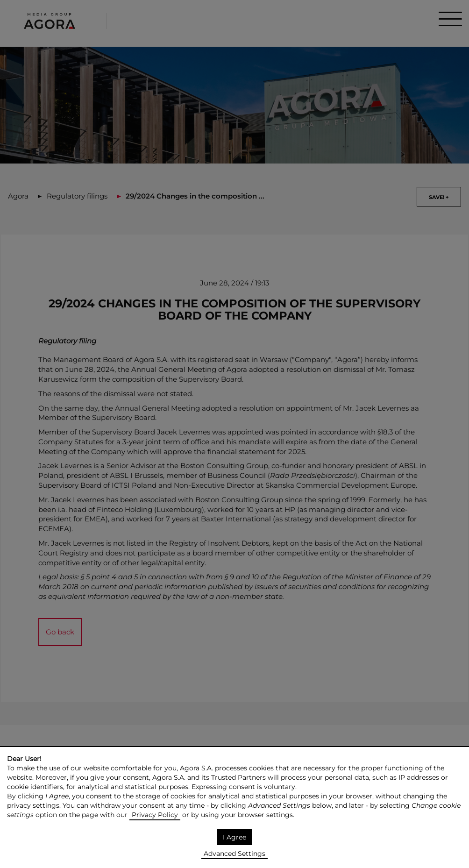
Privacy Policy (155, 815)
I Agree (234, 837)
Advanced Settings (234, 854)
